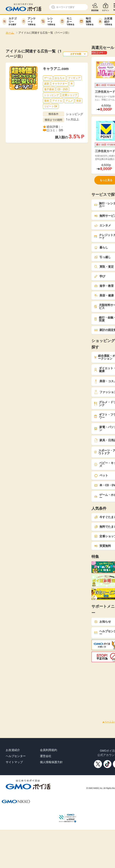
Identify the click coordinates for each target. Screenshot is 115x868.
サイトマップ (14, 762)
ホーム (10, 33)
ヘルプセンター (16, 756)
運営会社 (46, 756)
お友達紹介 (13, 750)
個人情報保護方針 (51, 762)
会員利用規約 (48, 750)
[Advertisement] (52, 687)
